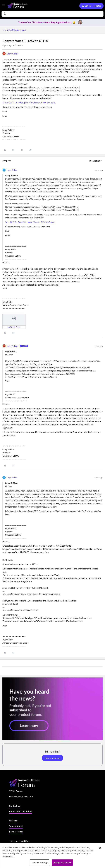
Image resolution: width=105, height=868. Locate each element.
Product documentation (21, 811)
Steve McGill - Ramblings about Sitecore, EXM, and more (29, 103)
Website (13, 821)
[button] (3, 6)
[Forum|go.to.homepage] (17, 6)
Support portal (16, 826)
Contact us (14, 806)
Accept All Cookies (62, 864)
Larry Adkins (13, 54)
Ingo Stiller (12, 170)
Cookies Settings (40, 864)
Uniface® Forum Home (15, 30)
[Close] (100, 849)
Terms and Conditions (20, 841)
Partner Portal (16, 832)
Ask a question (52, 758)
